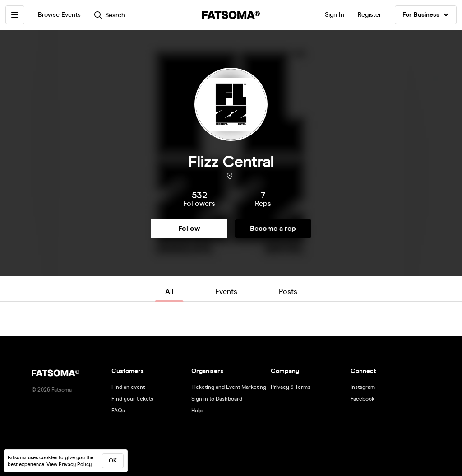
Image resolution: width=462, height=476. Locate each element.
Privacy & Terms (291, 387)
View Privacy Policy (69, 464)
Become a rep (273, 228)
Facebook (363, 399)
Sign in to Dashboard (217, 399)
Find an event (128, 387)
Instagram (363, 387)
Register (370, 15)
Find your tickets (132, 399)
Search (110, 15)
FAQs (118, 411)
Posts (288, 292)
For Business (426, 15)
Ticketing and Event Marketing (229, 387)
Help (197, 411)
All (169, 292)
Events (226, 292)
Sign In (335, 15)
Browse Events (59, 15)
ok (113, 461)
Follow (189, 228)
